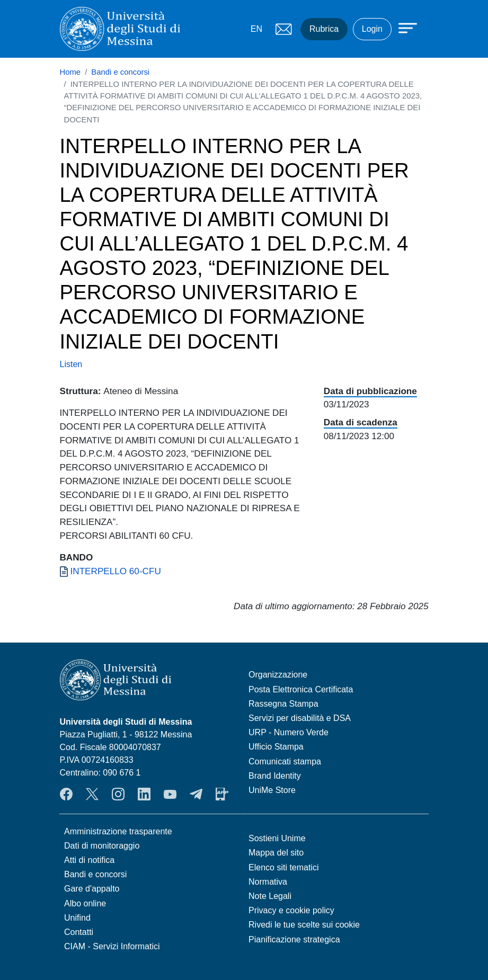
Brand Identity (275, 776)
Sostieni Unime (277, 838)
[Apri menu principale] (403, 28)
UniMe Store (272, 790)
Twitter (92, 794)
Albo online (85, 903)
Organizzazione (278, 675)
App (222, 794)
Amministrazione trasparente (118, 831)
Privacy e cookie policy (291, 910)
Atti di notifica (89, 860)
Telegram (196, 794)
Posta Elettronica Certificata (301, 689)
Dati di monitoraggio (102, 846)
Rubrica (324, 29)
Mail (283, 29)
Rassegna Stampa (283, 704)
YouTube (170, 794)
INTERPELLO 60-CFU (116, 571)
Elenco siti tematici (284, 867)
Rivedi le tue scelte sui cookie (304, 925)
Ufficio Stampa (276, 747)
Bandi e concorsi (120, 72)
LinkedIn (144, 794)
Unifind (77, 918)
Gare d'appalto (92, 889)
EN (256, 29)
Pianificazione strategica (294, 939)
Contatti (79, 932)
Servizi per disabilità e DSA (300, 718)
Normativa (268, 882)
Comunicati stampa (285, 761)
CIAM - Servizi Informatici (112, 946)
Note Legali (270, 896)
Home (70, 72)
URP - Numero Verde (289, 732)
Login (372, 29)
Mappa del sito (276, 853)
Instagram (118, 794)
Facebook (66, 794)
